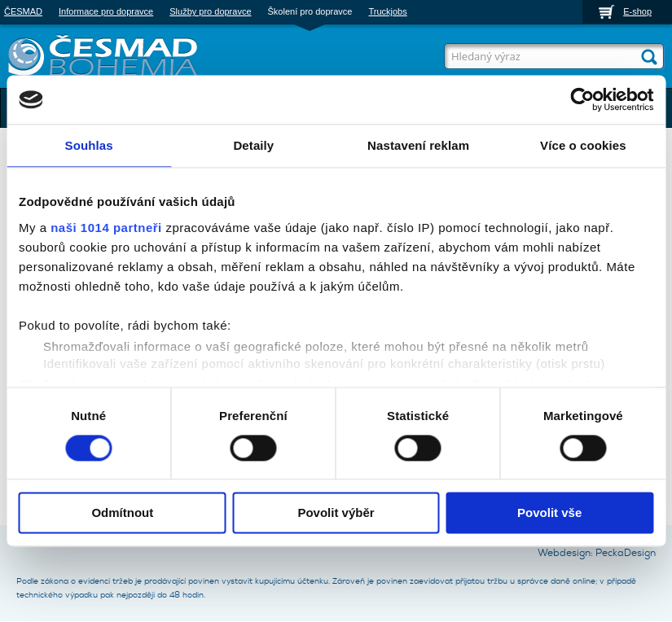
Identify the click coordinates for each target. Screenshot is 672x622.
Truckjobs (387, 11)
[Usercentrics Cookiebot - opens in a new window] (582, 99)
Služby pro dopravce (210, 11)
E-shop (637, 11)
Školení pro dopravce (310, 11)
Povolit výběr (336, 513)
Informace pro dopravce (106, 11)
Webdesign (564, 553)
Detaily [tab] (253, 145)
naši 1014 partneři (106, 228)
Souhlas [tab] (89, 145)
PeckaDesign (626, 553)
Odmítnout (122, 513)
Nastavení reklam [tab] (418, 145)
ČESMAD (23, 11)
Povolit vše (549, 513)
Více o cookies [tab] (583, 145)
